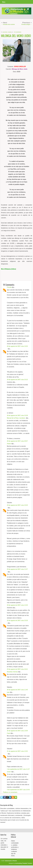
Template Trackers (27, 863)
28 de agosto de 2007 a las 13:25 (17, 346)
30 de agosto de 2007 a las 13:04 (17, 731)
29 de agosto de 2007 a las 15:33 (17, 620)
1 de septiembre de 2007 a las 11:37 (18, 769)
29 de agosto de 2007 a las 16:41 (17, 669)
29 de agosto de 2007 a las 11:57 (17, 569)
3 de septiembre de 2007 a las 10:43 (18, 790)
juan (8, 692)
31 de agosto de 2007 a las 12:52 (17, 751)
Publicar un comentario (10, 792)
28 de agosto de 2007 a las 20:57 (17, 441)
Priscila (9, 287)
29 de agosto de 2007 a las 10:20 (17, 505)
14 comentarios (18, 32)
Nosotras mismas (12, 672)
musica (10, 32)
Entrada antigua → (27, 24)
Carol (9, 733)
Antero (9, 444)
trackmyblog (18, 863)
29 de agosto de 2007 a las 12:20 (17, 605)
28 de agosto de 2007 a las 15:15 (17, 380)
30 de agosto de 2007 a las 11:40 (17, 690)
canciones (5, 32)
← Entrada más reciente (8, 24)
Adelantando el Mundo (11, 861)
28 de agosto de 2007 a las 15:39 (17, 415)
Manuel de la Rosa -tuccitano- (16, 418)
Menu (4, 2)
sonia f (9, 772)
